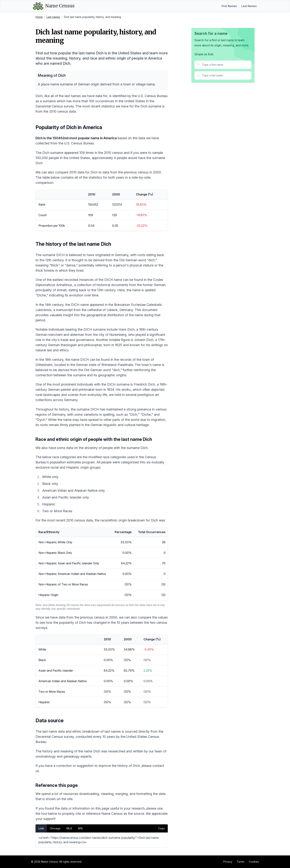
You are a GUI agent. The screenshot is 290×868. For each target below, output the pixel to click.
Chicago (55, 828)
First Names (229, 6)
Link (41, 828)
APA (80, 828)
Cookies (254, 862)
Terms (241, 862)
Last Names (249, 6)
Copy (161, 828)
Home (39, 17)
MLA (69, 828)
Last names (53, 17)
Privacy (228, 862)
